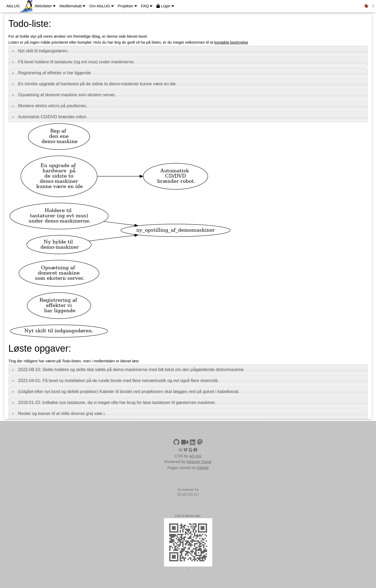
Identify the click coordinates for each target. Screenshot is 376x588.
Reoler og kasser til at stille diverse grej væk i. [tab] (58, 413)
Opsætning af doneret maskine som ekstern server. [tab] (63, 95)
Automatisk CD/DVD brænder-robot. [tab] (49, 117)
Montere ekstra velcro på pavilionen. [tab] (49, 106)
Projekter (127, 6)
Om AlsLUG (101, 6)
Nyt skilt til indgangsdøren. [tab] (40, 51)
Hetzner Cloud (199, 462)
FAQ (147, 6)
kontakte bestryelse (231, 42)
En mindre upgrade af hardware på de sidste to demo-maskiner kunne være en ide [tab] (93, 84)
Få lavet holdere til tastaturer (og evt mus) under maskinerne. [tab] (73, 62)
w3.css (195, 456)
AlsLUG (13, 6)
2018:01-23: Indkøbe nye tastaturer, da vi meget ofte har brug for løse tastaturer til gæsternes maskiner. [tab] (113, 402)
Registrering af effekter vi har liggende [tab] (51, 73)
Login (165, 6)
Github (203, 468)
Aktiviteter (45, 6)
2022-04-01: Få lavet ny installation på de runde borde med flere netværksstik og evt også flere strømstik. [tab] (115, 380)
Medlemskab (72, 6)
